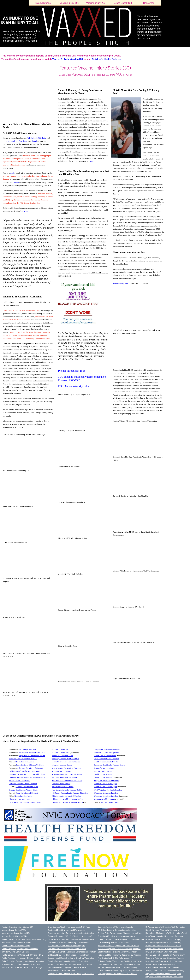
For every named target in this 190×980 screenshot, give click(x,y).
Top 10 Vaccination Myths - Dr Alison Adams (67, 967)
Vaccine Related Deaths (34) (14, 936)
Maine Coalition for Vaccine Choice (66, 762)
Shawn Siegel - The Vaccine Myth (160, 964)
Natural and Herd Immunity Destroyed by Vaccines (119, 955)
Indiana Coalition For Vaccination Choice (25, 802)
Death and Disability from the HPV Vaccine (66, 930)
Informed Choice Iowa (61, 749)
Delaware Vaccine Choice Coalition (23, 784)
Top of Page (37, 967)
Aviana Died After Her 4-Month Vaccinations (164, 949)
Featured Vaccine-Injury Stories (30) (17, 927)
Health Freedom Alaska (25, 762)
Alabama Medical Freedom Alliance (23, 759)
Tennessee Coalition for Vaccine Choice (110, 765)
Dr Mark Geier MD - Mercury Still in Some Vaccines (120, 970)
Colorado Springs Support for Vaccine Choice (27, 777)
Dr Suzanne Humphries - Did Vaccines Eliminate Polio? (72, 939)
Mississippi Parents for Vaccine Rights (67, 774)
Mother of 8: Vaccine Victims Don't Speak (163, 946)
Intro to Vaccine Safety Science (15, 952)
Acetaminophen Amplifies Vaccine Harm (163, 967)
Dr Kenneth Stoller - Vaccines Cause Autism (67, 949)
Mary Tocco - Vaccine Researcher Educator (164, 936)
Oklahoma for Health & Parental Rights (67, 799)
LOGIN (3, 81)
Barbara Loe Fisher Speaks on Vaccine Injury (165, 955)
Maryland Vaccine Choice (62, 765)
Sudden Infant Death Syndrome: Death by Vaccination (71, 958)
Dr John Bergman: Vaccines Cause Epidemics (68, 961)
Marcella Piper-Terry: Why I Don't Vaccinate (164, 961)
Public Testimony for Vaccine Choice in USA (21, 958)
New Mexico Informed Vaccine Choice (67, 781)
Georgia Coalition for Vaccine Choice (24, 790)
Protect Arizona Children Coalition (30, 765)
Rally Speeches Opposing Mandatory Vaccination (23, 961)
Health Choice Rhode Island (105, 756)
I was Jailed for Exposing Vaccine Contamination (119, 964)
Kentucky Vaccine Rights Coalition (66, 759)
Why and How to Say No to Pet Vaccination (164, 977)
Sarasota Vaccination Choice (27, 787)
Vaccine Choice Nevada (61, 784)
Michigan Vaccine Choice (62, 771)
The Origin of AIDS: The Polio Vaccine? (115, 958)
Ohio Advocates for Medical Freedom (67, 796)
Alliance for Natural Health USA (32, 752)
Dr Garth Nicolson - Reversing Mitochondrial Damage (121, 939)
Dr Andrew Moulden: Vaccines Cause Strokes (117, 936)
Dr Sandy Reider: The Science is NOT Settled (117, 974)
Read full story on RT (121, 283)
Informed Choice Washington (105, 784)
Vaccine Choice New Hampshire (65, 777)
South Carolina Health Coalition (107, 759)
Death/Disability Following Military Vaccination (117, 952)
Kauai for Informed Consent (27, 793)
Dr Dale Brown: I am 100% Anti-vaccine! (163, 952)
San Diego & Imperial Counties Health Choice (27, 774)
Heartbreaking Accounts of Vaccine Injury (163, 942)
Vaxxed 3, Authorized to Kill (68, 59)
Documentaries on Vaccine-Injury (16, 946)
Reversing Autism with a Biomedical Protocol (165, 958)
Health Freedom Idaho (23, 796)
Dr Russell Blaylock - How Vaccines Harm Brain (68, 955)
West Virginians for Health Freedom (108, 790)
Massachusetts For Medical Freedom (66, 768)
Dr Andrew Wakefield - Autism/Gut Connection (165, 927)
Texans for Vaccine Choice (104, 768)
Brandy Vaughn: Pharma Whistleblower (162, 930)
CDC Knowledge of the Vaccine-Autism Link (117, 930)
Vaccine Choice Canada (110, 802)
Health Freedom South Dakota (106, 762)
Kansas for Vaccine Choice (62, 756)
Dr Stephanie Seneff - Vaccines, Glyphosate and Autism (72, 952)
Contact (19, 967)
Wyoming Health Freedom (104, 799)
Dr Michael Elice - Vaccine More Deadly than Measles (71, 974)
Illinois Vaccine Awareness (19, 799)
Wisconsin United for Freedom (106, 793)
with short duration (146, 29)
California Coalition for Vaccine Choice (24, 771)
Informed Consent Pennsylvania (106, 752)
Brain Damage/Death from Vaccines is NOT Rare (69, 927)
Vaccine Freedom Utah (103, 771)
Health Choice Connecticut (19, 781)
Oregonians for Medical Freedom (107, 749)
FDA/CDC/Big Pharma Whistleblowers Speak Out (119, 949)
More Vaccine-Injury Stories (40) (16, 933)
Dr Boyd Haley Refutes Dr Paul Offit (113, 942)
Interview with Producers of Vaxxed (17, 942)
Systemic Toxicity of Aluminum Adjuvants (115, 927)
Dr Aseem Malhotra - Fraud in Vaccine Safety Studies (71, 933)
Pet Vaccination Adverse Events (61, 970)
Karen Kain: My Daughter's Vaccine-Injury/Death (166, 933)
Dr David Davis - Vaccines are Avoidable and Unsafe (120, 961)
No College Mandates (28, 749)
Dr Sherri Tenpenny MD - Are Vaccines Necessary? (70, 936)
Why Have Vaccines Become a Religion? (163, 974)
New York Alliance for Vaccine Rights (67, 790)
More (92, 161)
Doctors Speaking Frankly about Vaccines (20, 949)
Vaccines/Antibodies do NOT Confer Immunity (117, 967)
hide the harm (144, 38)
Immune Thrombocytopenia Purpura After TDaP (118, 946)
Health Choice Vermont (103, 774)
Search (27, 967)
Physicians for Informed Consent (32, 756)
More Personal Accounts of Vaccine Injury (164, 939)
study (12, 173)
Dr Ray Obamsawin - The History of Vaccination (68, 942)
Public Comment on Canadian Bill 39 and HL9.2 (22, 955)
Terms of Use (8, 967)
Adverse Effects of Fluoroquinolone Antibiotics (22, 964)
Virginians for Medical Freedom (107, 781)
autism (16, 182)
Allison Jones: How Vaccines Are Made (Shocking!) (70, 964)
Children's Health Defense (106, 59)
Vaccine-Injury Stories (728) (14, 930)
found (34, 141)
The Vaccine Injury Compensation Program (66, 946)
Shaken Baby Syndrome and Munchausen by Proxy (120, 933)
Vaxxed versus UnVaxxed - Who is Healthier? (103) (24, 939)
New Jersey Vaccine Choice (63, 787)
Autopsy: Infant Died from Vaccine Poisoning (165, 970)
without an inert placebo (149, 32)
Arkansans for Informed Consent (30, 768)
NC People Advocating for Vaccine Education (70, 793)
